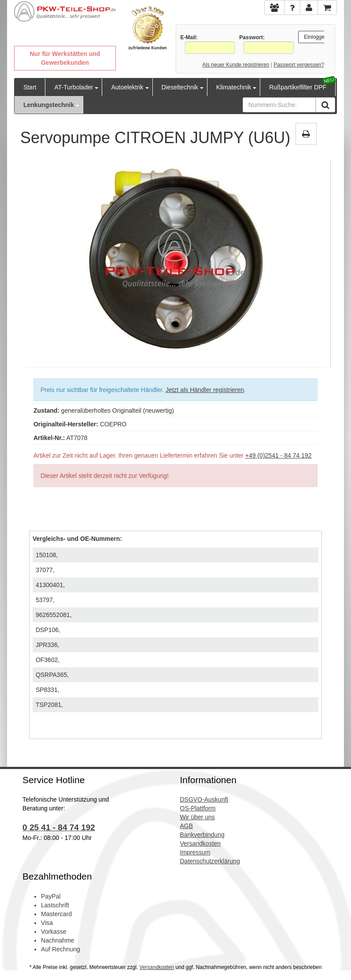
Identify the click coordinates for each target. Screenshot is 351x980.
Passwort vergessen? (299, 65)
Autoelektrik (127, 87)
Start (30, 87)
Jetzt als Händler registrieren (205, 390)
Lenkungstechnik (49, 105)
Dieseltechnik (180, 87)
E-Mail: (189, 37)
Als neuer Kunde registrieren (236, 65)
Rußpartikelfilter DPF (298, 87)
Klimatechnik (234, 87)
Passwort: (252, 37)
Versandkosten (157, 967)
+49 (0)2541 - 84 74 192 (279, 455)
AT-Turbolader (74, 87)
